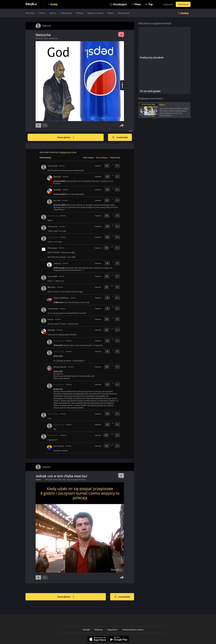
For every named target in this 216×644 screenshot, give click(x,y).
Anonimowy (53, 216)
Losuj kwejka (120, 137)
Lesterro (57, 263)
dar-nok (57, 200)
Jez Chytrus (59, 446)
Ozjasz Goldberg (61, 298)
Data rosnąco (89, 158)
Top (150, 4)
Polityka (80, 13)
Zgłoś (131, 131)
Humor (42, 13)
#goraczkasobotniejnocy (77, 480)
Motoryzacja (124, 13)
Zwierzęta (30, 13)
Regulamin (113, 630)
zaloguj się (65, 152)
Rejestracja (183, 4)
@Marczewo (59, 268)
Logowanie (168, 4)
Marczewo (52, 248)
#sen (61, 480)
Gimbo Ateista (60, 367)
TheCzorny (53, 227)
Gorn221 (57, 177)
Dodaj (54, 4)
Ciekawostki (66, 13)
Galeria (53, 13)
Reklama (99, 630)
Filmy (138, 4)
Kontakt (86, 630)
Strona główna (66, 137)
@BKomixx (58, 302)
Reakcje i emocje (95, 13)
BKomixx (52, 287)
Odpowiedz (98, 166)
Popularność (115, 158)
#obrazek (39, 38)
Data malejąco (102, 158)
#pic (65, 480)
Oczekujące (120, 4)
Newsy (111, 13)
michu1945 (52, 166)
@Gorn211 (58, 345)
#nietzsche (53, 38)
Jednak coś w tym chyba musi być (62, 476)
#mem (56, 480)
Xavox (50, 319)
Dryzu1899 (52, 276)
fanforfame (53, 309)
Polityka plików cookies (133, 630)
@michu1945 (59, 181)
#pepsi (46, 38)
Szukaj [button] (185, 13)
